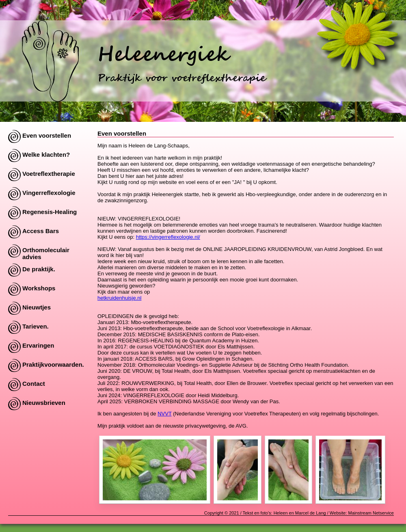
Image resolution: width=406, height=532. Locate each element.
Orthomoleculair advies (46, 252)
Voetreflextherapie (49, 174)
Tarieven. (36, 326)
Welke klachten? (46, 155)
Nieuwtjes (37, 307)
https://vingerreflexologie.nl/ (168, 237)
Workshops (39, 288)
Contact (34, 384)
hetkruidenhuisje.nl (119, 298)
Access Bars (41, 231)
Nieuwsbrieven (44, 403)
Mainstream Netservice (371, 513)
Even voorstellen (47, 135)
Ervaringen (38, 345)
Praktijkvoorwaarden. (53, 364)
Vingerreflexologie (49, 193)
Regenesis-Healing (50, 212)
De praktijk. (39, 269)
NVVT (164, 414)
